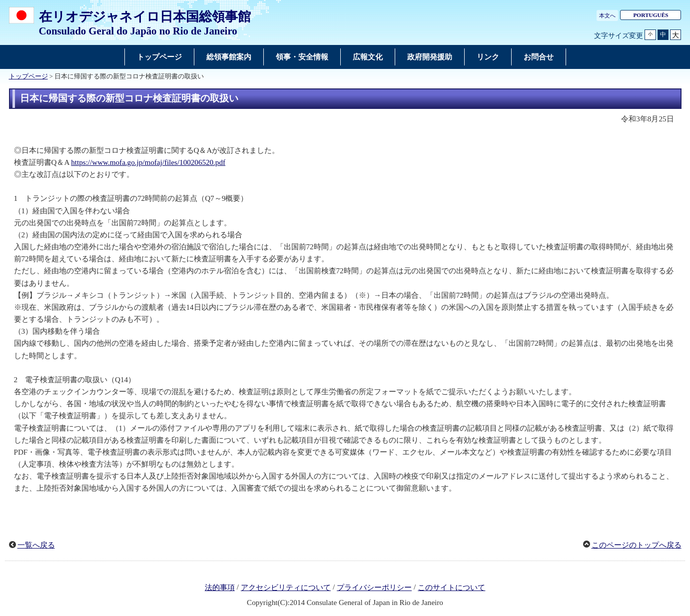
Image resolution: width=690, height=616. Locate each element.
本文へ (607, 15)
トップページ (28, 76)
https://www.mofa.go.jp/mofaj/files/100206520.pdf (148, 162)
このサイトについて (451, 588)
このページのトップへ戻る (637, 545)
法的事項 (220, 588)
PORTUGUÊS (651, 15)
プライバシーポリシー (374, 588)
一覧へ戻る (36, 545)
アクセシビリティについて (286, 588)
